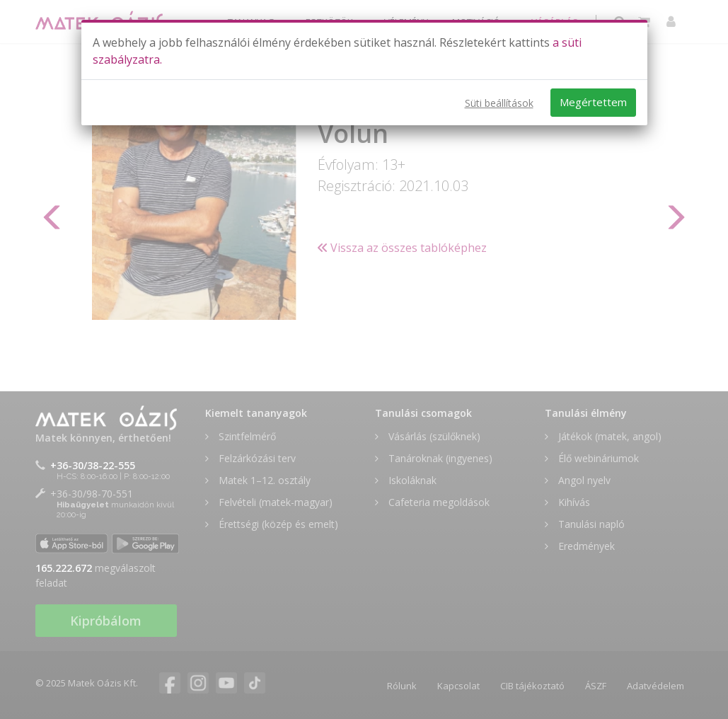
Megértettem (593, 102)
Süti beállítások (499, 103)
